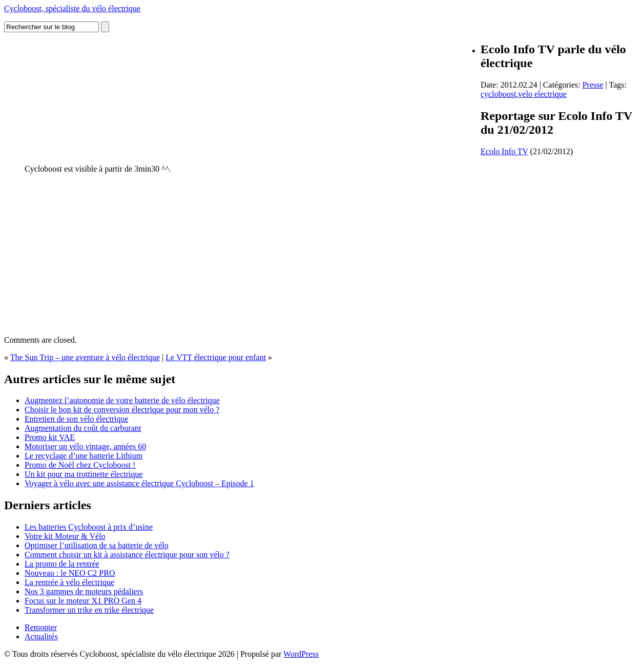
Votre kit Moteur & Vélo (65, 536)
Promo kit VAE (50, 437)
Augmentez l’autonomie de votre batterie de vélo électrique (122, 400)
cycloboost (498, 94)
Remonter (41, 627)
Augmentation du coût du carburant (83, 428)
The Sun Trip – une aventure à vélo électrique (85, 357)
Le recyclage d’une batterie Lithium (84, 456)
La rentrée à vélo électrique (69, 582)
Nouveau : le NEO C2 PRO (70, 573)
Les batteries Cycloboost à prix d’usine (89, 527)
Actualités (41, 637)
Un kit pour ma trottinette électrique (84, 474)
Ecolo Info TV (504, 151)
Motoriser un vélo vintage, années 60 (85, 446)
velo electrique (542, 94)
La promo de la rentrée (62, 564)
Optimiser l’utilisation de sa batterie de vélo (97, 545)
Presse (593, 85)
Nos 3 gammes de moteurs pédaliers (84, 591)
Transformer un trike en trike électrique (89, 610)
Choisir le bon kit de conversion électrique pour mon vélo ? (122, 410)
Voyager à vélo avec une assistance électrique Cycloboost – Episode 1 (139, 483)
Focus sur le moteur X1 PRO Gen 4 (83, 601)
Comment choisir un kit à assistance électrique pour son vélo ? (127, 555)
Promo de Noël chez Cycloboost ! (80, 465)
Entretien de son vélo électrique (77, 419)
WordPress (301, 654)
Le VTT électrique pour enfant (216, 357)
